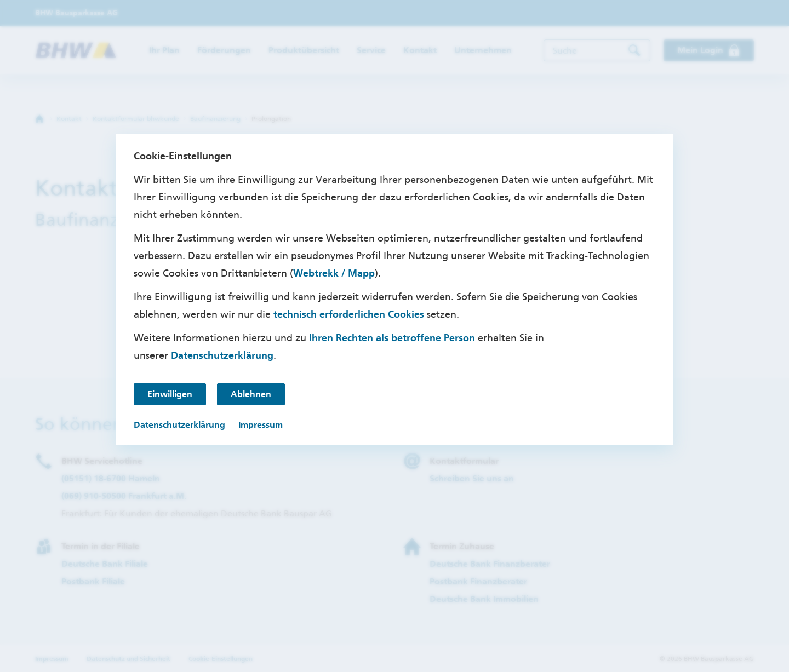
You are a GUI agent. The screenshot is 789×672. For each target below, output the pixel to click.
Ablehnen (251, 394)
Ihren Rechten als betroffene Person (392, 338)
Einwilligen (170, 394)
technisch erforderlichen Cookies (349, 314)
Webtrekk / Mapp (334, 273)
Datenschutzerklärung (222, 355)
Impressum (261, 425)
